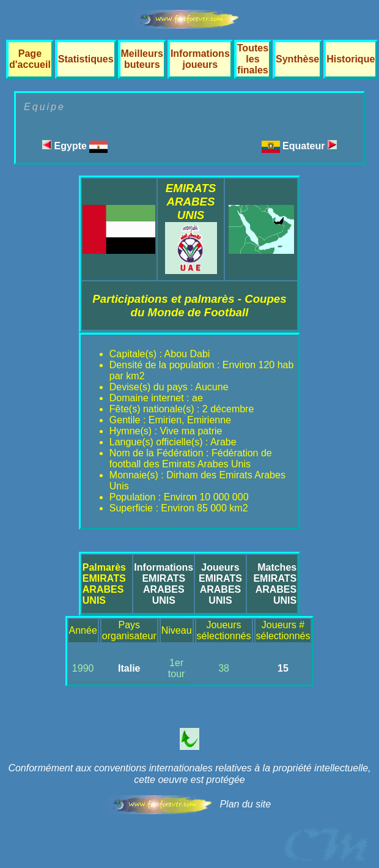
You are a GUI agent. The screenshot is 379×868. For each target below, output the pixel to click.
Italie (129, 668)
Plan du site (245, 804)
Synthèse (297, 59)
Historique (351, 59)
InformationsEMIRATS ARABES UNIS (164, 584)
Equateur (310, 146)
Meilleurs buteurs (142, 59)
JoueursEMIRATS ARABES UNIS (220, 584)
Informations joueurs (200, 59)
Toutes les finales (253, 59)
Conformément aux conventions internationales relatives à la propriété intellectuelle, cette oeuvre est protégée (189, 774)
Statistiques (86, 59)
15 (283, 668)
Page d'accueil (30, 59)
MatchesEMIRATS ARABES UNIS (275, 584)
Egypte (75, 146)
